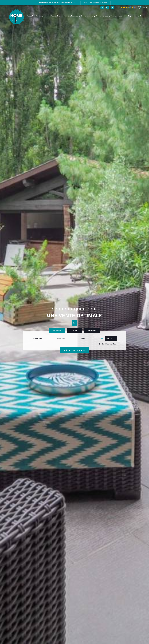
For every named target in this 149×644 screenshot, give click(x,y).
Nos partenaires (118, 16)
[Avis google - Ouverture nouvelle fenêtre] (128, 8)
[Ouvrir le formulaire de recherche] (111, 338)
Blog (129, 16)
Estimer (92, 331)
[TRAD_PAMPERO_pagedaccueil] (16, 24)
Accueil (30, 16)
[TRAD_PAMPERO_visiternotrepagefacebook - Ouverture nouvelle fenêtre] (102, 8)
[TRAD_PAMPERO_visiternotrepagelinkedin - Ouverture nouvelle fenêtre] (112, 8)
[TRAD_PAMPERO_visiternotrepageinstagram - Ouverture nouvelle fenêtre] (107, 8)
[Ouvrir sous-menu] (49, 16)
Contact (138, 16)
